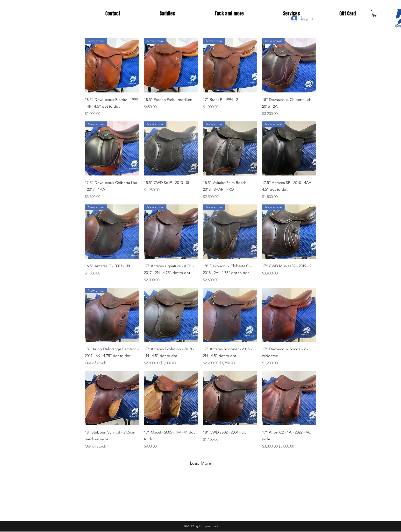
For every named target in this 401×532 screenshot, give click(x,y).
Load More (200, 463)
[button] (375, 14)
